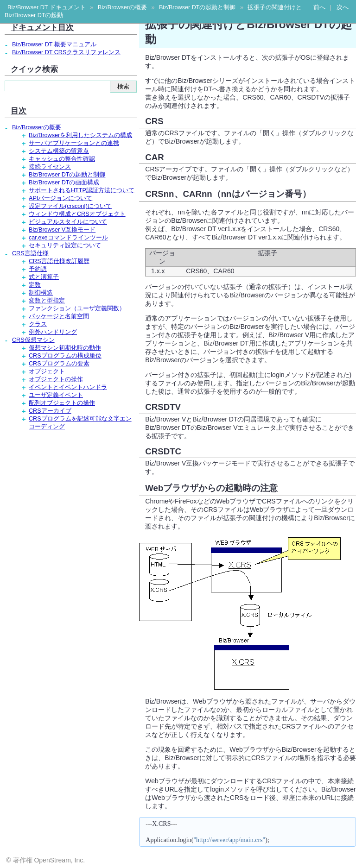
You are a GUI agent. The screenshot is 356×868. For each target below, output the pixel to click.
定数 (35, 285)
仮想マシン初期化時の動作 (65, 348)
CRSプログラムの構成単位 (65, 356)
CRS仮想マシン (33, 340)
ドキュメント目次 (42, 27)
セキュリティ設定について (65, 245)
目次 (19, 111)
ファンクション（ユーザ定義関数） (77, 308)
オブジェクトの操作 (56, 379)
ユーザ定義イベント (56, 395)
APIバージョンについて (60, 198)
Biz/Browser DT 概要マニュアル (54, 44)
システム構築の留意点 (59, 151)
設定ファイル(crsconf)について (70, 206)
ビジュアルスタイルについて (68, 222)
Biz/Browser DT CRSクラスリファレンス (66, 52)
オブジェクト (47, 371)
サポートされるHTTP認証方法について (82, 190)
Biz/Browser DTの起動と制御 (197, 7)
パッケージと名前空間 (59, 316)
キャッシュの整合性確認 (62, 159)
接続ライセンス (50, 167)
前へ (319, 7)
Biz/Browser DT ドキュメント (47, 7)
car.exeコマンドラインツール (68, 238)
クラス (38, 324)
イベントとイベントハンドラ (68, 387)
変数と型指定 (47, 301)
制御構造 (41, 293)
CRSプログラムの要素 (59, 364)
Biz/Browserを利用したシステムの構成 (80, 135)
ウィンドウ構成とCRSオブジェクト (77, 214)
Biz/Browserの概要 (122, 7)
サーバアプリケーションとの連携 (74, 143)
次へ (343, 7)
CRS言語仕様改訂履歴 (59, 261)
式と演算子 (44, 277)
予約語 (38, 269)
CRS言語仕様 (30, 253)
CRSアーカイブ (50, 411)
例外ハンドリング (53, 332)
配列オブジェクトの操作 (62, 403)
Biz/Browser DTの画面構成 (64, 182)
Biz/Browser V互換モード (62, 230)
